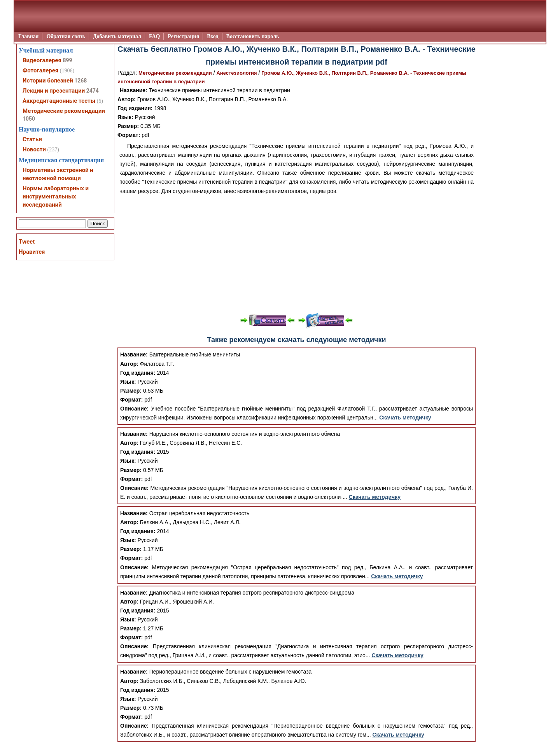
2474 (93, 91)
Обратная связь (66, 36)
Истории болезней (48, 81)
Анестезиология (236, 73)
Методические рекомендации (175, 73)
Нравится (32, 252)
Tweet (27, 242)
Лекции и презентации (54, 91)
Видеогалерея (42, 60)
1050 (29, 119)
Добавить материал (117, 36)
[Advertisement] (297, 254)
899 (67, 60)
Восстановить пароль (253, 36)
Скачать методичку (405, 418)
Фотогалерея (40, 70)
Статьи (32, 139)
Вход (213, 36)
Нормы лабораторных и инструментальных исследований (56, 197)
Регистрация (183, 36)
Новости (34, 149)
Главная (28, 36)
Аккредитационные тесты (59, 101)
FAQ (155, 36)
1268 (80, 81)
